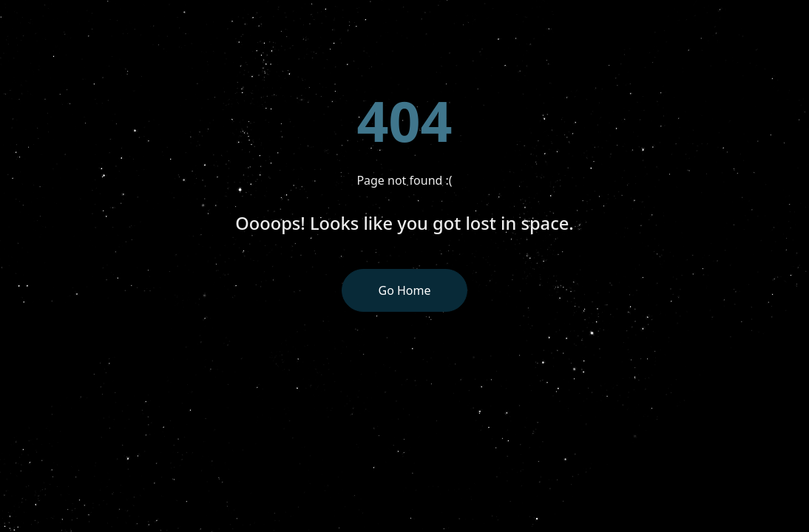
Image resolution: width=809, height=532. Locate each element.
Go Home (404, 290)
